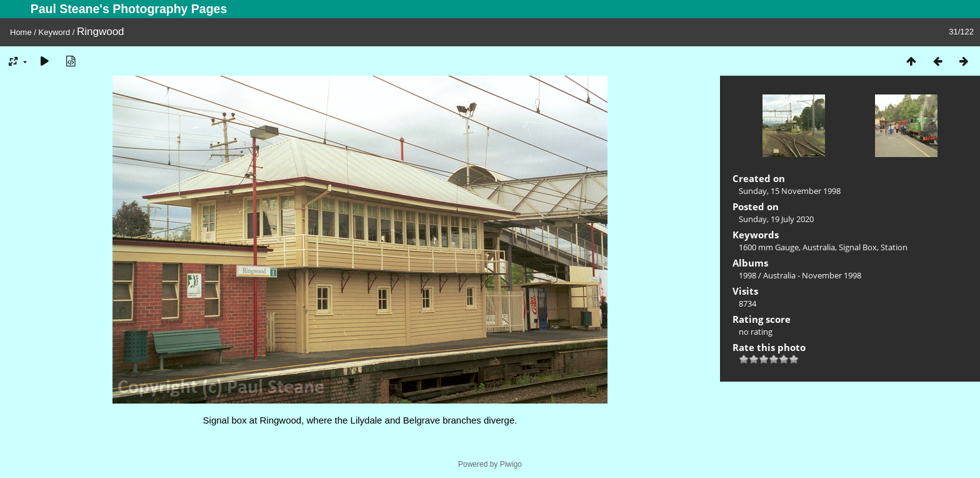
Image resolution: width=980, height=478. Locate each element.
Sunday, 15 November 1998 (790, 191)
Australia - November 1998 (812, 275)
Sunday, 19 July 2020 (776, 219)
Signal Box (858, 247)
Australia (819, 247)
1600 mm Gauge (769, 247)
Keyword (55, 32)
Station (894, 247)
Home (21, 32)
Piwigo (511, 464)
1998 (747, 275)
